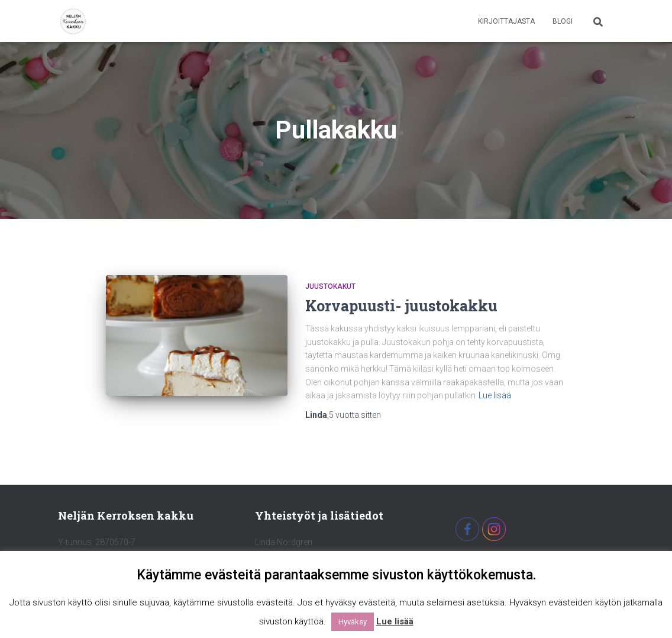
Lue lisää (495, 395)
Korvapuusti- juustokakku (401, 306)
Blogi (563, 21)
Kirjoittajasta (506, 21)
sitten (355, 415)
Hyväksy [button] (353, 622)
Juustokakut (330, 286)
